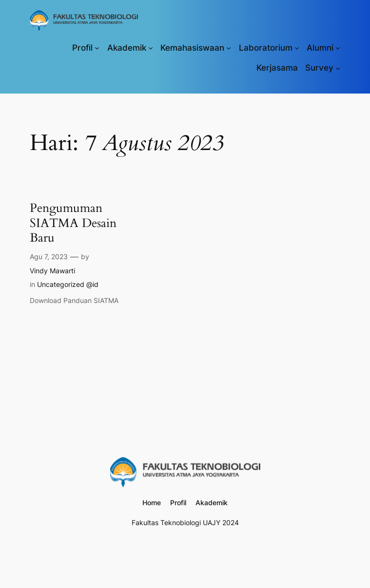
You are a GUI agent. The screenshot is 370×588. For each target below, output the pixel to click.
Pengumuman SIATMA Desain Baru (75, 223)
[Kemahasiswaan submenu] (229, 48)
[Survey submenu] (338, 68)
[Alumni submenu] (338, 48)
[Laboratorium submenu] (297, 48)
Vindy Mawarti (52, 271)
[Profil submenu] (97, 48)
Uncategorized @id (68, 284)
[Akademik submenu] (151, 48)
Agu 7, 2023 (49, 256)
